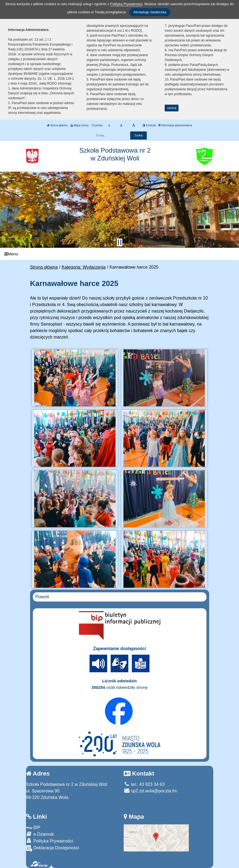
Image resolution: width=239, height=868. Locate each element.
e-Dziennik (40, 834)
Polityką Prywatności (126, 4)
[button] (6, 210)
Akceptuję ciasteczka (150, 12)
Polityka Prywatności (50, 841)
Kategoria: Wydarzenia (84, 267)
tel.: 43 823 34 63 (144, 784)
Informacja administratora (175, 125)
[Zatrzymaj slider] (120, 242)
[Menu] (120, 254)
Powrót (42, 597)
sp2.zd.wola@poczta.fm (151, 791)
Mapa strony (79, 125)
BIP (33, 827)
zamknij (172, 108)
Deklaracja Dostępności (53, 848)
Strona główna (57, 125)
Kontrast (149, 125)
